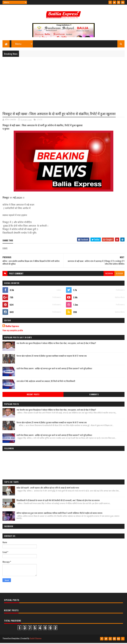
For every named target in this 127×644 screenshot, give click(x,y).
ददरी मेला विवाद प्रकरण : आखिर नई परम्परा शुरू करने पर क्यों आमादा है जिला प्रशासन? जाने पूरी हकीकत (54, 370)
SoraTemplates (14, 640)
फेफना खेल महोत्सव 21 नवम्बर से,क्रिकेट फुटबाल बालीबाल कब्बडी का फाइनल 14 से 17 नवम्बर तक (52, 357)
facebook (109, 275)
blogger (119, 275)
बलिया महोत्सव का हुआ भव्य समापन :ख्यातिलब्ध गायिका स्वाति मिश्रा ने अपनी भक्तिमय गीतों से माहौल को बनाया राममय (59, 514)
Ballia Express (12, 327)
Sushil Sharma (36, 640)
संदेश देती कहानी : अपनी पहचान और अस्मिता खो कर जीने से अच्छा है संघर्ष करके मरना (48, 489)
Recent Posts (33, 396)
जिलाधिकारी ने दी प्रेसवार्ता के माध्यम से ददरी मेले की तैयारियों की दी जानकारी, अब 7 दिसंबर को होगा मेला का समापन (58, 502)
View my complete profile (13, 332)
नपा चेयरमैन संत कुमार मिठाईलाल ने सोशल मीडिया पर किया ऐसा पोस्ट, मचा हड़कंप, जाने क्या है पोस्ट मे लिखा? (56, 344)
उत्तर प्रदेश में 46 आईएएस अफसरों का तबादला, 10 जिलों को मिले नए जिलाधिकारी (46, 382)
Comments (94, 396)
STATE (40, 121)
